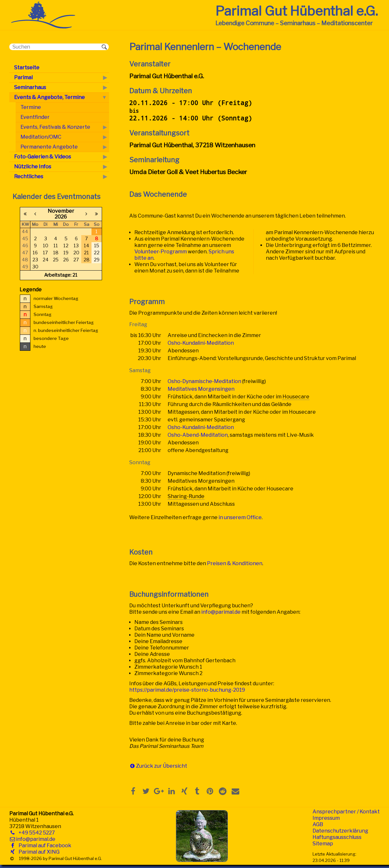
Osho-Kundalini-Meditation (201, 343)
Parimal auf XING (38, 852)
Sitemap (323, 844)
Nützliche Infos (33, 167)
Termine (31, 107)
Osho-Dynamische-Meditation (204, 381)
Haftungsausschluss (337, 837)
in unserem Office (240, 517)
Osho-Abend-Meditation (198, 435)
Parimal (23, 77)
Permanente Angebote (49, 147)
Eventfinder (35, 117)
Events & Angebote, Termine (49, 97)
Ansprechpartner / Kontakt (346, 812)
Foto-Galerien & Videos (43, 157)
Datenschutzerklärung (340, 831)
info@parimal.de (221, 612)
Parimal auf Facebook (44, 845)
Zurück (145, 766)
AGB (318, 824)
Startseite (27, 68)
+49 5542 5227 (36, 833)
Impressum (326, 818)
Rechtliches (29, 177)
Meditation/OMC (41, 137)
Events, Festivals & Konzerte (55, 127)
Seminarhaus (30, 87)
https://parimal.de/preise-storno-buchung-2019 (187, 690)
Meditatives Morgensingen (201, 389)
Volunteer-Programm (161, 252)
